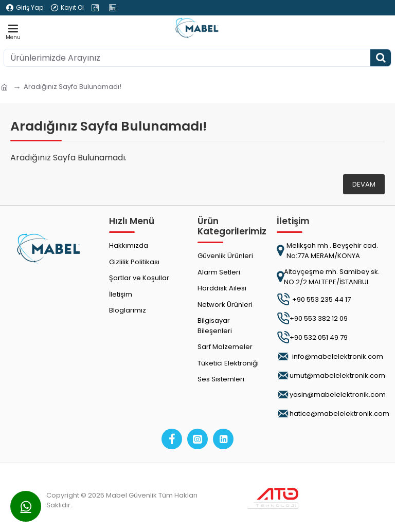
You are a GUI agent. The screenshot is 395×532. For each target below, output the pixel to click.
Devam (364, 184)
